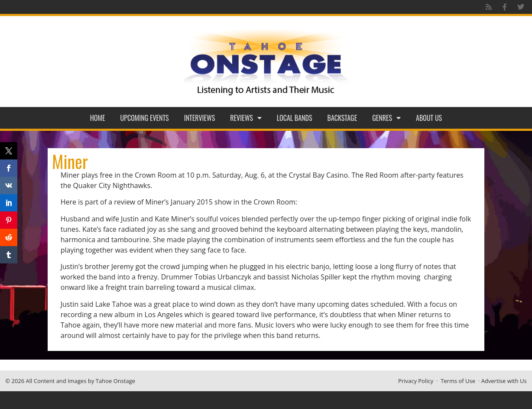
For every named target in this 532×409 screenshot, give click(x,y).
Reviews (246, 118)
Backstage (342, 118)
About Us (429, 118)
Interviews (200, 118)
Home (98, 118)
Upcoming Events (145, 118)
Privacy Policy (416, 381)
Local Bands (295, 118)
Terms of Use (458, 381)
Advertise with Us (504, 381)
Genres (386, 118)
